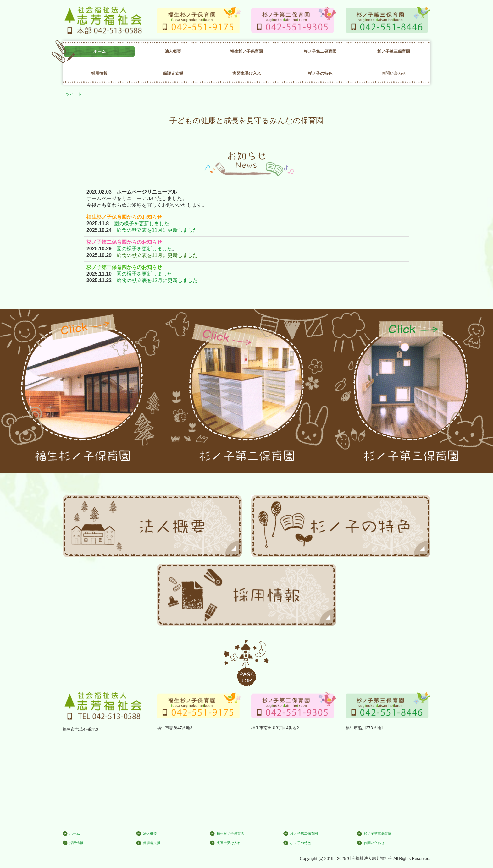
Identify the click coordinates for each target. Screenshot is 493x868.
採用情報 (99, 73)
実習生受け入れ (247, 73)
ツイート (74, 94)
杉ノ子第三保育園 (394, 51)
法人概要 (173, 51)
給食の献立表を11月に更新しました (157, 230)
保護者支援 (173, 73)
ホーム (100, 51)
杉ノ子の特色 (320, 73)
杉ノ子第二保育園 (320, 51)
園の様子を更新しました (141, 224)
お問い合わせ (394, 73)
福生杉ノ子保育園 (246, 51)
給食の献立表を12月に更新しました (157, 280)
